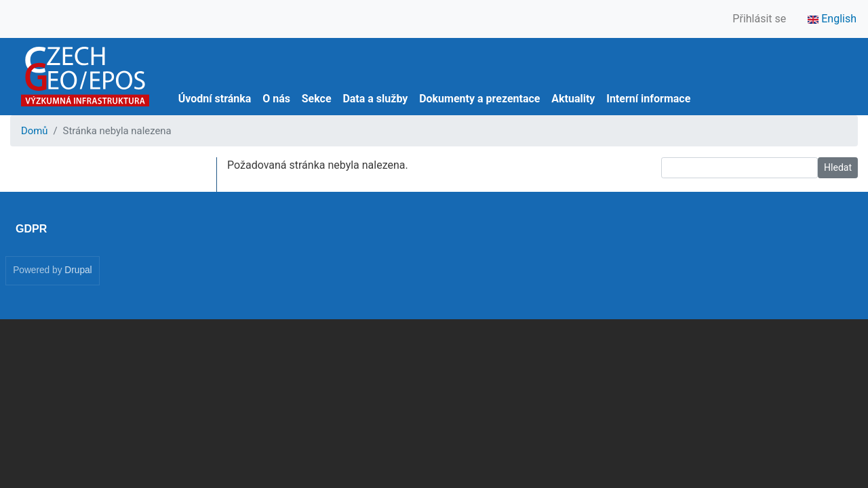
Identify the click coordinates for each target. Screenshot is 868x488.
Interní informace (648, 99)
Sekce (317, 99)
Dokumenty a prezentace (479, 99)
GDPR (31, 229)
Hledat (838, 167)
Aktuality (573, 99)
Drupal (78, 270)
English (832, 19)
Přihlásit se (759, 19)
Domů (34, 131)
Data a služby (375, 99)
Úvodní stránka (215, 99)
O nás (276, 99)
